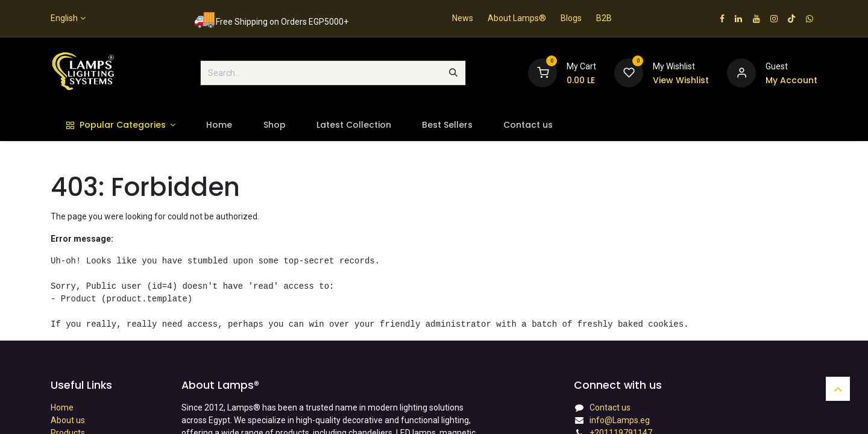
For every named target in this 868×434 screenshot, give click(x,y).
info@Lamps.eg (620, 420)
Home (62, 407)
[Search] (453, 73)
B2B (604, 18)
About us (68, 420)
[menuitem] (121, 125)
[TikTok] (791, 19)
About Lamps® (517, 18)
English (64, 18)
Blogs (571, 18)
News (463, 18)
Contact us (610, 407)
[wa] (810, 19)
